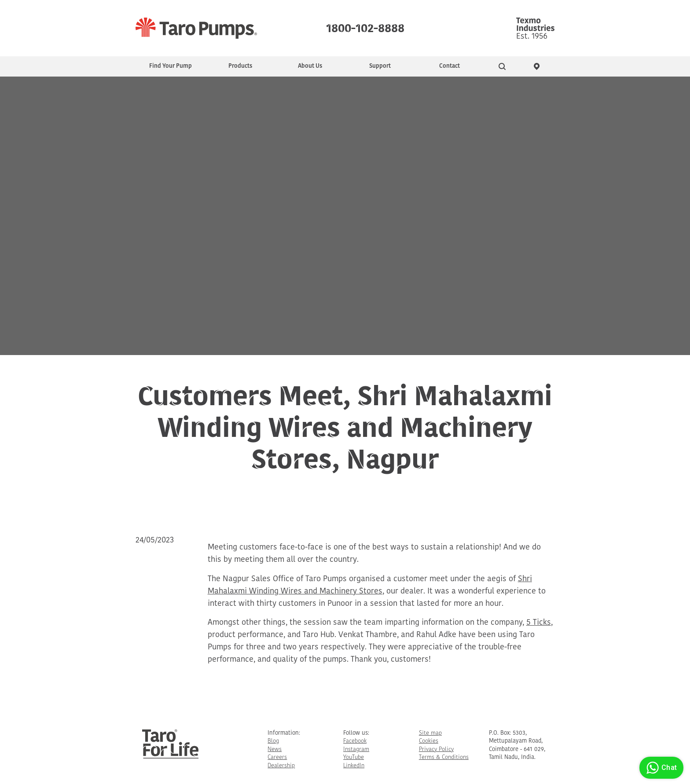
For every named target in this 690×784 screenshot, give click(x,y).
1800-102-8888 (365, 26)
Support (380, 66)
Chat (660, 768)
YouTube (354, 757)
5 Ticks (539, 623)
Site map (430, 733)
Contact (450, 66)
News (275, 749)
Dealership (281, 766)
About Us (310, 66)
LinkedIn (354, 766)
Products (240, 66)
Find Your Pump (171, 66)
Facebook (355, 741)
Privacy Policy (436, 749)
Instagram (356, 749)
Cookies (429, 741)
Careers (277, 757)
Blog (273, 741)
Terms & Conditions (444, 757)
